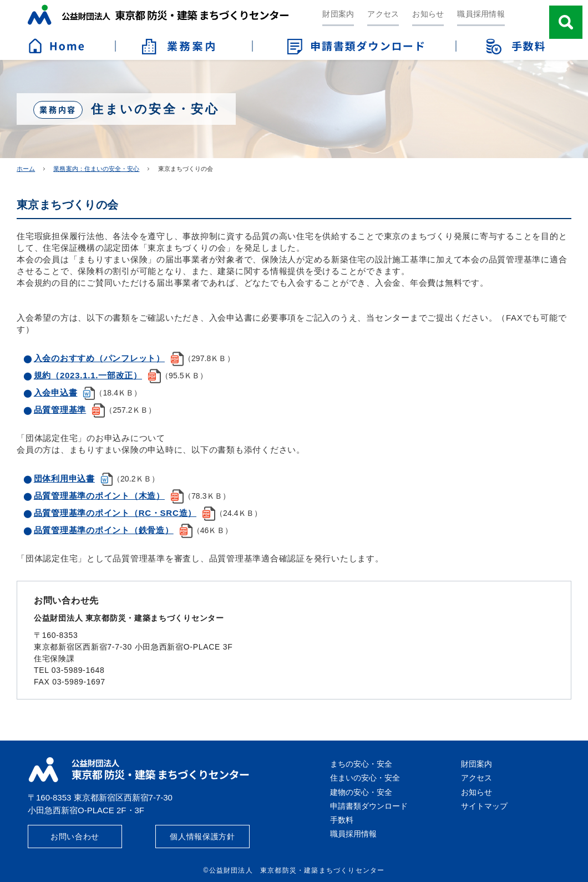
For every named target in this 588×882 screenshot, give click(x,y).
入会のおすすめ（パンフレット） (99, 358)
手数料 (342, 820)
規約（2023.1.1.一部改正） (88, 375)
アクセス (383, 14)
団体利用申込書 (64, 478)
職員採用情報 (481, 14)
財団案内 (338, 14)
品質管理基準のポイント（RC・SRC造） (115, 513)
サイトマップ (484, 806)
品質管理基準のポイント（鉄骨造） (104, 530)
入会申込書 (56, 392)
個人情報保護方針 (202, 837)
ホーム (26, 169)
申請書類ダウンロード (369, 806)
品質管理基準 (60, 410)
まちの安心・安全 (361, 764)
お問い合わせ (75, 837)
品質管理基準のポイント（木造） (99, 496)
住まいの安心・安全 (365, 778)
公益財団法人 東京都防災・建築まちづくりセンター (158, 15)
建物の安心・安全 (361, 792)
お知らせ (428, 14)
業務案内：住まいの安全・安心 (96, 169)
